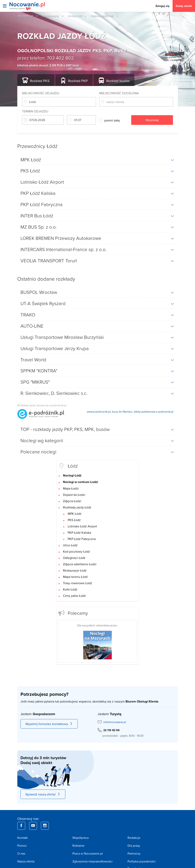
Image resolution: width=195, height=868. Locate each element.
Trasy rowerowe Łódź (78, 583)
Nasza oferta (26, 861)
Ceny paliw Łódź (74, 596)
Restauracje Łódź (75, 570)
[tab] (98, 160)
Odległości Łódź (74, 558)
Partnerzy (134, 853)
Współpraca (80, 838)
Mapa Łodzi (71, 488)
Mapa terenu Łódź (75, 577)
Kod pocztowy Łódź (76, 551)
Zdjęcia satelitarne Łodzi (80, 564)
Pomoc (22, 846)
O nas (21, 853)
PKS (40, 81)
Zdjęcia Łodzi (72, 501)
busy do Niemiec (122, 412)
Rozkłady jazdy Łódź (77, 507)
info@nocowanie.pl (115, 722)
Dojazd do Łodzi (74, 495)
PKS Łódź (74, 520)
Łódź (73, 466)
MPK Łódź (75, 514)
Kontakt (23, 838)
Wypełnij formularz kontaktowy (49, 724)
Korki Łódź (70, 589)
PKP (78, 81)
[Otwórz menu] (5, 6)
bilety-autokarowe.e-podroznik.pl (154, 412)
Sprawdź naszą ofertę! (43, 794)
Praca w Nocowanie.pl (88, 853)
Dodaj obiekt (184, 6)
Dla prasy (134, 846)
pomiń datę (112, 120)
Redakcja (134, 838)
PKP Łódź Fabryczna (82, 539)
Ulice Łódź (70, 545)
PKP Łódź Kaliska (79, 533)
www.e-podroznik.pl (99, 412)
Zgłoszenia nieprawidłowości (92, 861)
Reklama (78, 846)
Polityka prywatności (142, 861)
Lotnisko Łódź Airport (82, 526)
